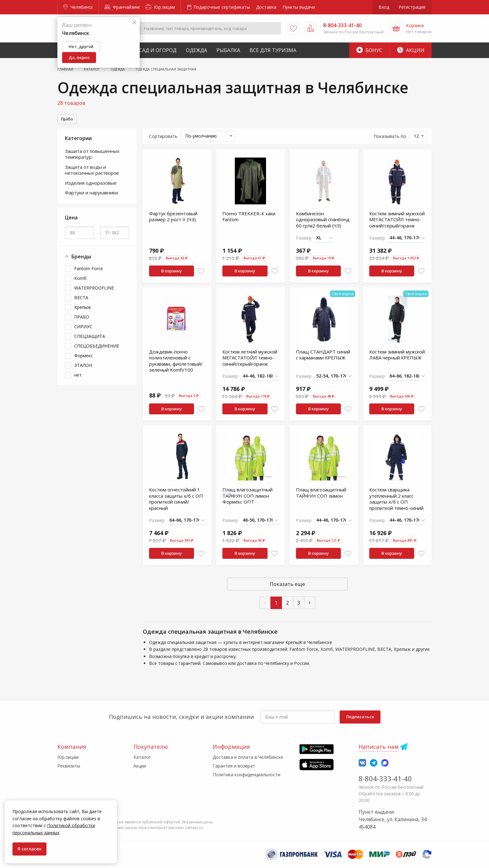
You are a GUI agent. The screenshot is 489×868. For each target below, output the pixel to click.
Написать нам (379, 747)
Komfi (80, 282)
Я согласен (29, 849)
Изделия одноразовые (91, 187)
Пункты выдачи (299, 7)
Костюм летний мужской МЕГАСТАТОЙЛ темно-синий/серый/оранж (250, 362)
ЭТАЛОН (83, 369)
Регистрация (412, 7)
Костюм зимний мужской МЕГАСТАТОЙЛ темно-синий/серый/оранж (397, 224)
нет (78, 379)
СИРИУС (83, 331)
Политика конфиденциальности (247, 775)
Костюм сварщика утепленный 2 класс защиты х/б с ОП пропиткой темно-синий (396, 503)
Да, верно (79, 57)
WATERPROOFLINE (94, 292)
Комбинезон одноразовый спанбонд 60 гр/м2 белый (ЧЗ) (323, 224)
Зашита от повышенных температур (92, 158)
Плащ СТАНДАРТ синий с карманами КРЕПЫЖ (323, 359)
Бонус (369, 50)
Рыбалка (228, 50)
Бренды (78, 261)
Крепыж (83, 311)
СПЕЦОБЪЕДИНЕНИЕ (97, 350)
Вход (384, 7)
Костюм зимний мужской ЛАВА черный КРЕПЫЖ (397, 359)
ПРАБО (82, 321)
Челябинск (78, 7)
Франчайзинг (122, 7)
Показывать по (390, 140)
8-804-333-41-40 (385, 778)
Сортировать (163, 140)
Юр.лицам (160, 7)
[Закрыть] (134, 23)
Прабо (69, 119)
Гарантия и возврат (234, 766)
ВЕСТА (81, 302)
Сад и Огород (158, 50)
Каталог (142, 757)
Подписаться (360, 717)
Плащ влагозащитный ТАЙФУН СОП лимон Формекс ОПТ (247, 500)
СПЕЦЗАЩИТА (90, 340)
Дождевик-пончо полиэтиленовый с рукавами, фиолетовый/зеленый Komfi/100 (176, 365)
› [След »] (310, 606)
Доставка (266, 7)
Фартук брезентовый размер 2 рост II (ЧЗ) (173, 221)
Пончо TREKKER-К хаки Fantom (249, 221)
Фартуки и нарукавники (91, 197)
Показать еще (287, 588)
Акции (411, 50)
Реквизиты (69, 766)
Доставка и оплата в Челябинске (248, 757)
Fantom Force (89, 273)
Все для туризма (273, 50)
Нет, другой (81, 46)
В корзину (172, 275)
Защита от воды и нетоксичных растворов (92, 174)
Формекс (84, 360)
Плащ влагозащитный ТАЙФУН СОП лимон (321, 497)
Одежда (196, 50)
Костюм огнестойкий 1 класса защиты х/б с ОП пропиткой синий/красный (176, 503)
